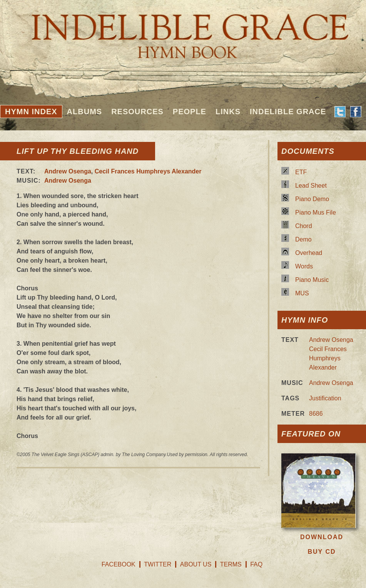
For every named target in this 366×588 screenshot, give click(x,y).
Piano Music (312, 280)
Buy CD (322, 552)
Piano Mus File (316, 212)
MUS (302, 293)
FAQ (256, 564)
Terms (231, 564)
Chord (304, 226)
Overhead (309, 253)
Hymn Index (31, 112)
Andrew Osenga (68, 171)
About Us (196, 564)
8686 (316, 414)
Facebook (119, 564)
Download (322, 537)
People (190, 112)
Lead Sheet (311, 186)
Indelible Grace (288, 112)
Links (228, 112)
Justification (325, 398)
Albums (85, 112)
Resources (137, 112)
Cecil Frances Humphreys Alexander (148, 171)
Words (304, 266)
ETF (301, 172)
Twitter (158, 564)
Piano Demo (312, 199)
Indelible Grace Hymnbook (183, 31)
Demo (303, 239)
